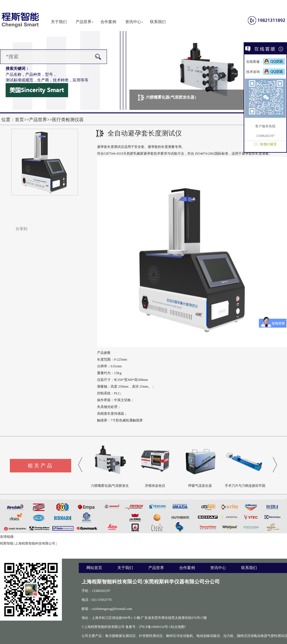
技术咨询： (265, 72)
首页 (19, 120)
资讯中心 (133, 22)
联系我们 (158, 22)
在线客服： (265, 62)
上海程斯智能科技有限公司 (35, 543)
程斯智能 (7, 543)
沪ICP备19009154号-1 (155, 627)
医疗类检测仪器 (68, 120)
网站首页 (94, 568)
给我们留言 (268, 144)
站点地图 (178, 627)
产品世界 (84, 22)
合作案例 (108, 22)
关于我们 (59, 22)
